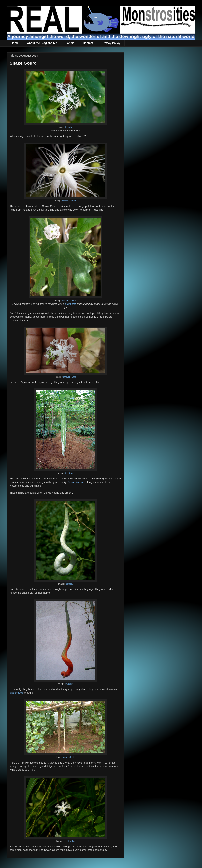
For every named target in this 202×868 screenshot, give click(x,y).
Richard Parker (69, 301)
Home (15, 43)
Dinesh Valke (69, 841)
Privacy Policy (111, 43)
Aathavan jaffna (69, 377)
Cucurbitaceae (76, 482)
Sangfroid (69, 473)
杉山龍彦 (69, 684)
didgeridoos (16, 693)
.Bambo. (69, 584)
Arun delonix (69, 757)
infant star (70, 304)
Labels (70, 43)
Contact (88, 43)
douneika (69, 127)
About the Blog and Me (42, 43)
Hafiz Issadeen (69, 201)
